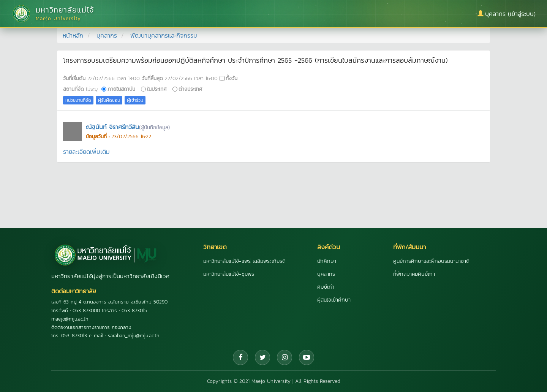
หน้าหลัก (73, 35)
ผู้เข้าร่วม (135, 100)
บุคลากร (107, 35)
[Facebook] (240, 357)
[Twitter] (262, 357)
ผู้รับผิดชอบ (109, 100)
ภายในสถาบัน (121, 89)
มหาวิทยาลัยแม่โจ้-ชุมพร (229, 274)
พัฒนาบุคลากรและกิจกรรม (164, 35)
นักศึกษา (327, 261)
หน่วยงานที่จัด (78, 100)
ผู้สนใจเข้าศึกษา (334, 300)
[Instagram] (285, 357)
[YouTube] (307, 357)
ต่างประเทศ (191, 89)
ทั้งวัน (232, 78)
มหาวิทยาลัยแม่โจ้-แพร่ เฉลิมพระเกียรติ (244, 261)
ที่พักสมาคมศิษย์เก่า (414, 274)
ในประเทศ (157, 89)
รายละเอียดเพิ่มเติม (86, 152)
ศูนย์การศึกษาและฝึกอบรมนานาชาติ (431, 261)
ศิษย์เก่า (326, 287)
